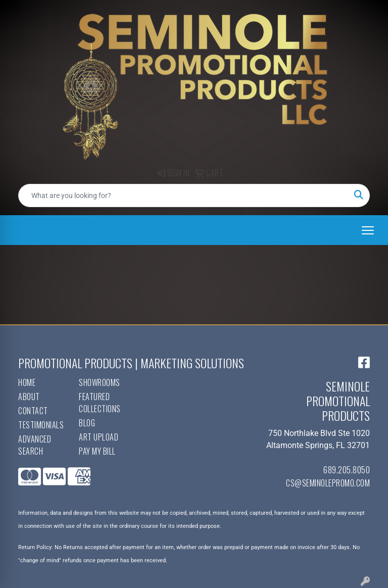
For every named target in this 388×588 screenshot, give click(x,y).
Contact (33, 411)
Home (27, 382)
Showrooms (100, 382)
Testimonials (41, 425)
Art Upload (99, 437)
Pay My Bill (97, 451)
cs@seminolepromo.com (328, 483)
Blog (87, 423)
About (29, 397)
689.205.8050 (347, 470)
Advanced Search (35, 445)
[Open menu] (368, 230)
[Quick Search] (183, 195)
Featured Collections (100, 403)
